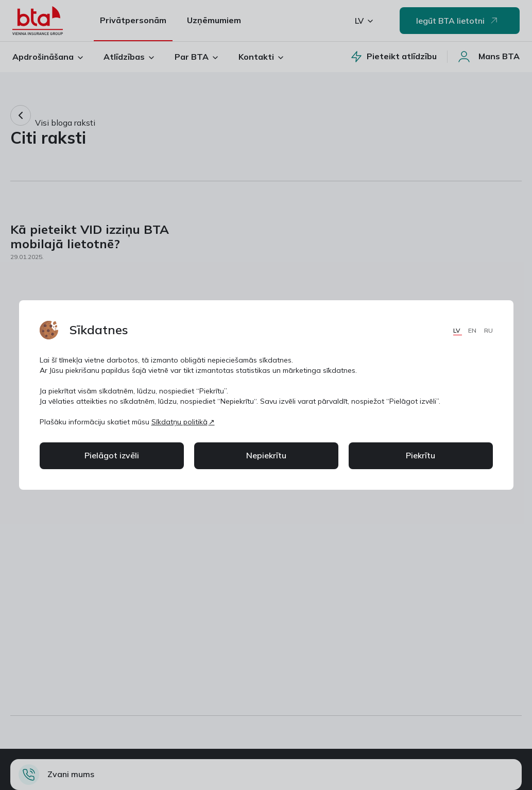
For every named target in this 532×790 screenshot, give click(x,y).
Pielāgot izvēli (112, 455)
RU (488, 330)
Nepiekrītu (266, 455)
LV (458, 330)
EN (473, 330)
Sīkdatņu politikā (179, 422)
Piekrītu (421, 455)
